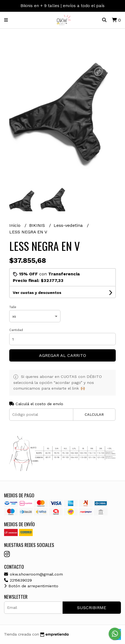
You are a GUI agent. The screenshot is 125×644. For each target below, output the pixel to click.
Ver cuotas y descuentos (37, 293)
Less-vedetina (69, 225)
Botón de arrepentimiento (31, 586)
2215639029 (18, 580)
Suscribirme (92, 608)
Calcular (94, 415)
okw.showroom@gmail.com (33, 574)
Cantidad (16, 330)
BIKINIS (38, 225)
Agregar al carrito (62, 355)
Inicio (16, 225)
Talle (13, 307)
